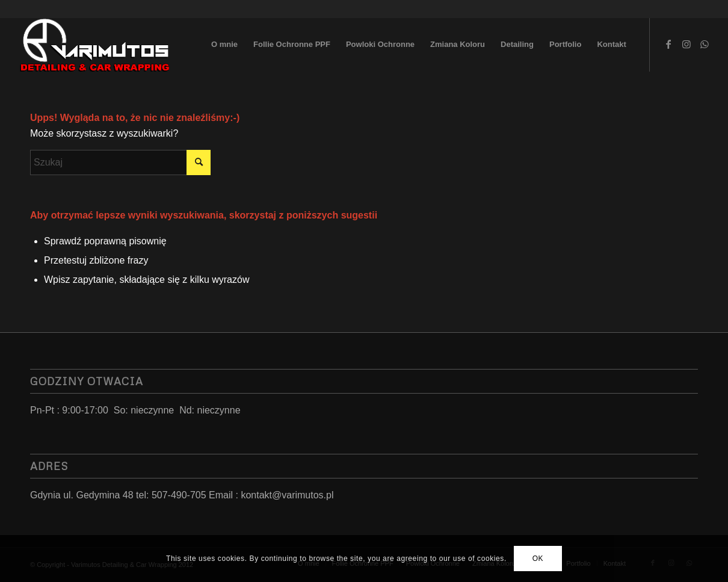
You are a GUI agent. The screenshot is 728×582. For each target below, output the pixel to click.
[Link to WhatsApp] (705, 44)
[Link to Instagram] (686, 44)
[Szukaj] (120, 163)
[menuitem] (224, 45)
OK (538, 559)
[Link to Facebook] (668, 44)
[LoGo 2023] (96, 45)
